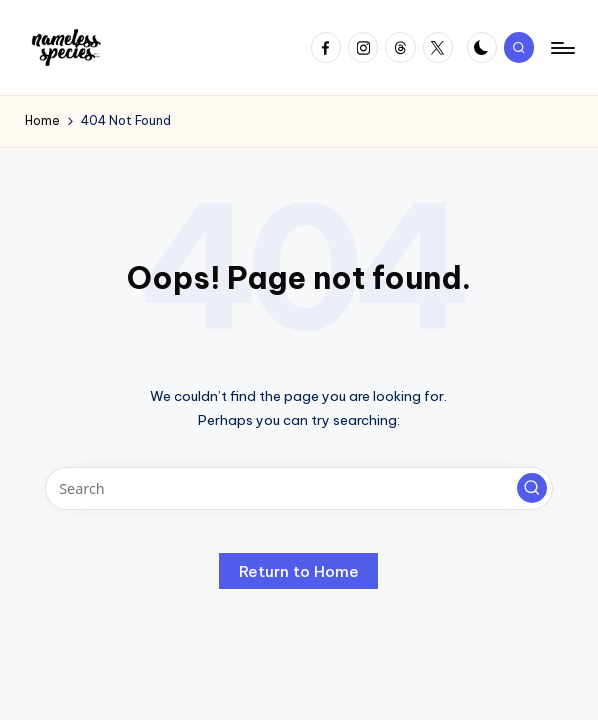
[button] (532, 488)
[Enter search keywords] (299, 488)
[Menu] (561, 48)
